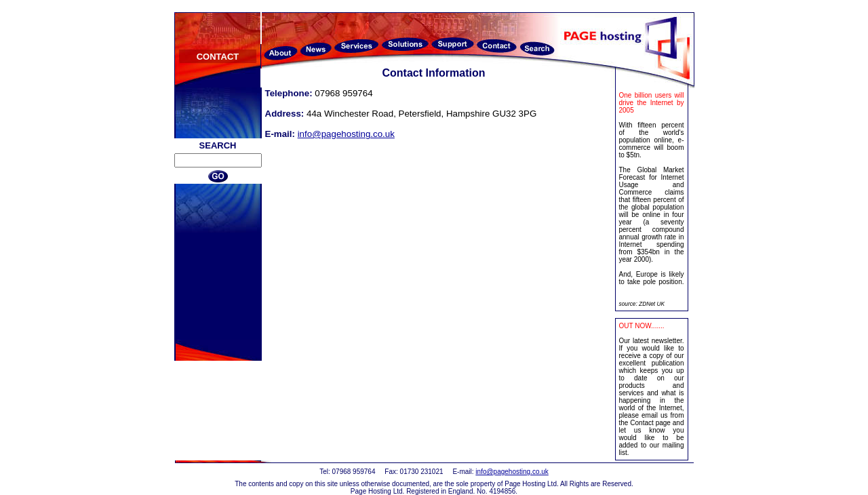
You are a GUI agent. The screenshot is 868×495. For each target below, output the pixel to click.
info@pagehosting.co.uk (346, 134)
